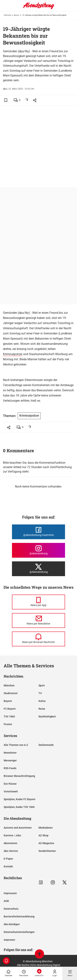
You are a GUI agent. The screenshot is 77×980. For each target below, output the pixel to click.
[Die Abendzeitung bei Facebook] (38, 532)
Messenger (10, 760)
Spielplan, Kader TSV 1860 (19, 807)
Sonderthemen (47, 851)
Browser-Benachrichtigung (19, 776)
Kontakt (8, 866)
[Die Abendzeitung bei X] (38, 569)
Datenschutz (11, 909)
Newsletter (10, 753)
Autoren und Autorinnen (18, 828)
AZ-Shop (43, 835)
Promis (8, 724)
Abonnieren (10, 843)
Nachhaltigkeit (47, 716)
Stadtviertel (11, 693)
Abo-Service (11, 851)
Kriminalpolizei (13, 354)
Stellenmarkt (46, 745)
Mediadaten (46, 828)
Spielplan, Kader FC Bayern (20, 799)
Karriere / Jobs (12, 835)
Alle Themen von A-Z (16, 745)
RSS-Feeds (10, 768)
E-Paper (8, 859)
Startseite (7, 15)
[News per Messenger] (38, 602)
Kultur (42, 701)
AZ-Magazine (46, 843)
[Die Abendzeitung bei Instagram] (38, 550)
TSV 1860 (9, 716)
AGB (6, 901)
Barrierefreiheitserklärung (19, 916)
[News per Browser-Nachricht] (38, 639)
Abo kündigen (12, 924)
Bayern (17, 15)
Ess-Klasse (10, 784)
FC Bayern (10, 709)
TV (40, 693)
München (9, 685)
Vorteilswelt (11, 791)
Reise (42, 709)
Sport (42, 685)
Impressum (10, 893)
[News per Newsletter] (38, 620)
